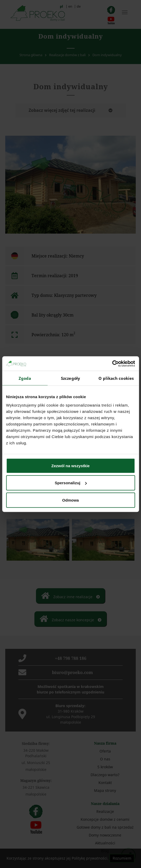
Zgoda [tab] (25, 378)
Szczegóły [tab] (70, 378)
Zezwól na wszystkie (71, 465)
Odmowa (70, 500)
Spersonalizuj (71, 483)
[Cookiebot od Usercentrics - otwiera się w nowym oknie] (112, 364)
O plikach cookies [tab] (116, 378)
